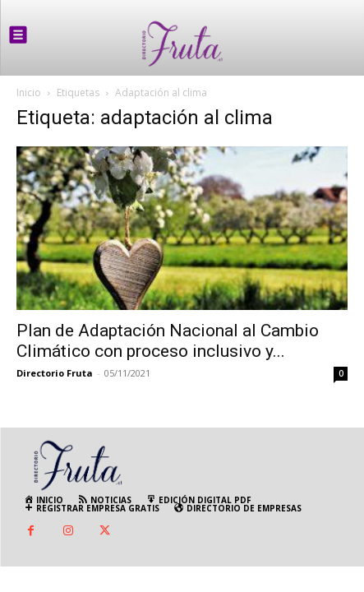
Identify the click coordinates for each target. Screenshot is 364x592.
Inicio (29, 92)
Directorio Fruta (55, 373)
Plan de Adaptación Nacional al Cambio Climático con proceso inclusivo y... (168, 341)
